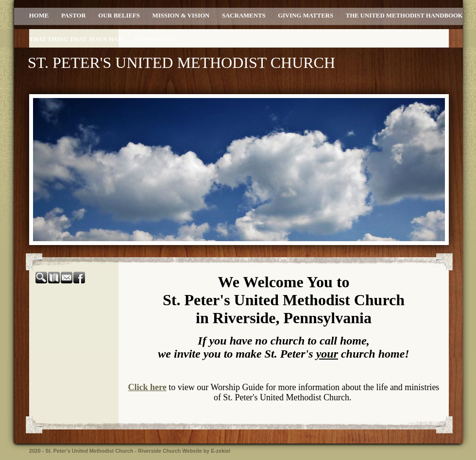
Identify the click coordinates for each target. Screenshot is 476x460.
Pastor (74, 16)
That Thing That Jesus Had (76, 39)
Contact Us (154, 39)
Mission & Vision (181, 16)
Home (39, 16)
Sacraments (244, 16)
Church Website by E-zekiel (196, 451)
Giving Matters (306, 16)
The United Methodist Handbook (404, 16)
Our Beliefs (119, 16)
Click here (147, 387)
